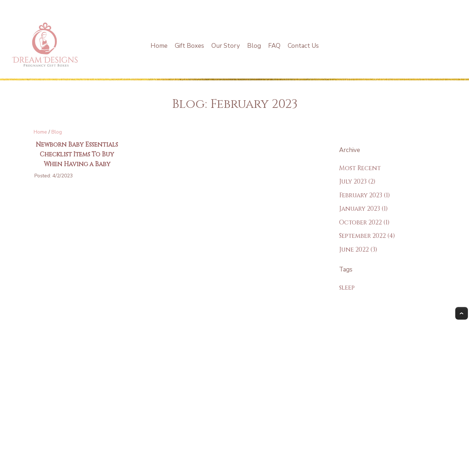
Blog (254, 46)
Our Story (226, 46)
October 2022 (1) (364, 222)
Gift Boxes (189, 46)
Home (159, 46)
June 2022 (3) (358, 250)
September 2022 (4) (367, 236)
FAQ (274, 46)
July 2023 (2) (357, 182)
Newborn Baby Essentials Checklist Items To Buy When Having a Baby (77, 154)
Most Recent (360, 168)
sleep (347, 288)
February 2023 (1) (365, 195)
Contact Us (303, 46)
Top (462, 313)
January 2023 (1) (364, 209)
